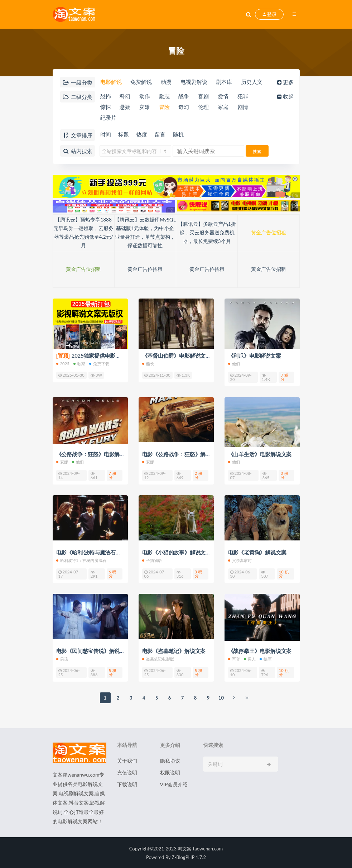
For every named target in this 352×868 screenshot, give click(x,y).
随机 (180, 135)
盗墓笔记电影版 (158, 658)
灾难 (145, 108)
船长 (148, 364)
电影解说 (111, 82)
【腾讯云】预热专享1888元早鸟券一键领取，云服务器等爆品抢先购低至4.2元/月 (83, 233)
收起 (286, 96)
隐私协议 (170, 760)
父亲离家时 (240, 560)
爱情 (225, 96)
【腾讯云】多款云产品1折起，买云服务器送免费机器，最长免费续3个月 (207, 233)
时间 (105, 135)
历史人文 (254, 82)
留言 (161, 135)
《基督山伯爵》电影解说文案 (177, 356)
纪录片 (108, 119)
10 (221, 697)
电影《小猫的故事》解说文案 (177, 552)
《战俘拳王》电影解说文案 (260, 650)
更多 (286, 82)
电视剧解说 (195, 82)
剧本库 (225, 82)
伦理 (205, 108)
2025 (63, 364)
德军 (266, 658)
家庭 (225, 108)
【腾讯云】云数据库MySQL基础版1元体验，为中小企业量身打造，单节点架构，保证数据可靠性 (145, 233)
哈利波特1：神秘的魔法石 (81, 560)
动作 (145, 96)
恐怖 (105, 96)
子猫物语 (152, 560)
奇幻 (185, 108)
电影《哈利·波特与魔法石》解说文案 (99, 552)
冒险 (165, 108)
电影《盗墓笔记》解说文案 (174, 650)
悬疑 (125, 108)
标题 (124, 135)
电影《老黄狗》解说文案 (257, 552)
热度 (143, 135)
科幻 (125, 96)
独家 (79, 364)
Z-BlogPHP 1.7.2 (189, 857)
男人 (250, 658)
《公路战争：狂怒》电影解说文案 (96, 454)
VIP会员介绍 (174, 784)
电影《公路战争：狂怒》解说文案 (182, 454)
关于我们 (127, 760)
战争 (185, 96)
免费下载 (99, 364)
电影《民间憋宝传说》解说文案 (93, 650)
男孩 (62, 658)
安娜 (62, 462)
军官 (234, 658)
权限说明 (170, 772)
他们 (234, 364)
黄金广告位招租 (269, 233)
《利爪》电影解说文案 (255, 356)
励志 (165, 96)
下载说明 (127, 784)
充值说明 (127, 772)
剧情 (245, 108)
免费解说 (141, 82)
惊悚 (105, 108)
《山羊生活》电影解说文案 (260, 454)
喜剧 (205, 96)
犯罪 (245, 96)
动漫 (167, 82)
